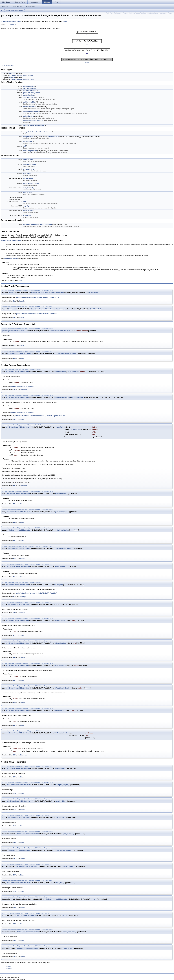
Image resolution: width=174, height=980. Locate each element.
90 (14, 317)
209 (14, 777)
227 (14, 924)
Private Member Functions (166, 13)
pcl (2, 10)
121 (14, 358)
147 (14, 725)
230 (14, 908)
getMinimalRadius (30, 91)
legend (87, 62)
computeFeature (29, 132)
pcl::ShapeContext (11, 259)
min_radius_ (28, 174)
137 (14, 658)
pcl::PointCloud (53, 137)
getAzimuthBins (29, 86)
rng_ (25, 201)
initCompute (28, 141)
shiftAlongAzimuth (30, 151)
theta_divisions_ (29, 211)
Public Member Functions (121, 13)
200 (14, 940)
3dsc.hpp (23, 390)
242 (14, 613)
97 (14, 345)
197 (14, 875)
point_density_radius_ (31, 183)
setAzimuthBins (29, 97)
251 (14, 419)
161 (14, 540)
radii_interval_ (28, 188)
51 (14, 597)
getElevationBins (29, 88)
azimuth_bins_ (29, 160)
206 (14, 957)
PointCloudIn (17, 75)
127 (14, 635)
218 (14, 826)
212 (14, 810)
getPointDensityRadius (32, 93)
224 (14, 793)
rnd (24, 146)
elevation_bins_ (29, 169)
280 (14, 755)
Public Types (110, 13)
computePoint (28, 137)
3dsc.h (13, 25)
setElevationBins (29, 102)
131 (14, 486)
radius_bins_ (28, 193)
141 (14, 522)
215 (14, 891)
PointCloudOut (16, 80)
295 (14, 390)
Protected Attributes (152, 13)
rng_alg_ (26, 206)
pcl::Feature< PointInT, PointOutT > (23, 386)
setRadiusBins (29, 116)
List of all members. (8, 66)
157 (14, 680)
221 (14, 859)
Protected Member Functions (138, 13)
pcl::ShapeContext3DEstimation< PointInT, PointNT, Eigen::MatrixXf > (40, 416)
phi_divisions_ (29, 178)
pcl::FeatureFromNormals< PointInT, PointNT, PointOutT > (37, 298)
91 (14, 301)
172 (14, 559)
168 (14, 703)
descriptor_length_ (30, 164)
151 (14, 577)
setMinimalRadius (30, 107)
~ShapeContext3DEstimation (34, 126)
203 (14, 842)
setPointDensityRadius (32, 111)
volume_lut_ (28, 215)
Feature (12, 73)
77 (13, 281)
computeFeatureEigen (31, 224)
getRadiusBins (29, 95)
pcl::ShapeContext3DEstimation (52, 293)
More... (66, 21)
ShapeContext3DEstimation (15, 10)
